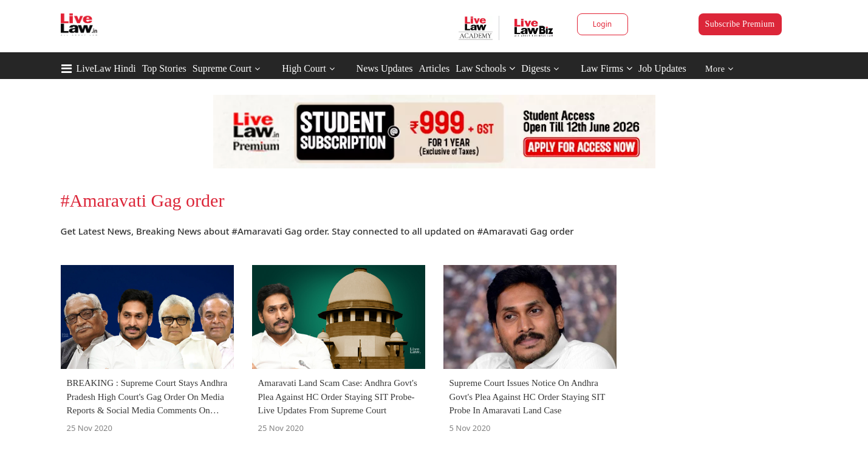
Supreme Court (222, 68)
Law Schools (485, 68)
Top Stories (164, 68)
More (719, 69)
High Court (304, 68)
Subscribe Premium (740, 24)
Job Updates (662, 68)
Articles (434, 68)
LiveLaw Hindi (106, 68)
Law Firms (607, 68)
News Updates (385, 68)
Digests (536, 68)
